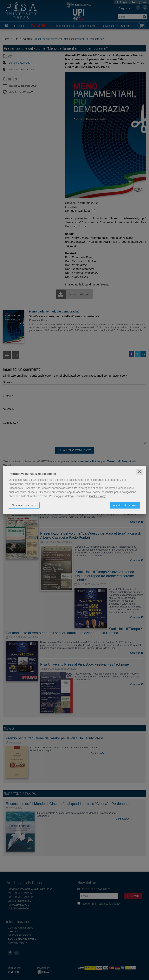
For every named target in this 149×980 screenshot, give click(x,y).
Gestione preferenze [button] (24, 505)
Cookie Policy (97, 496)
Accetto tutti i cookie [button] (125, 505)
